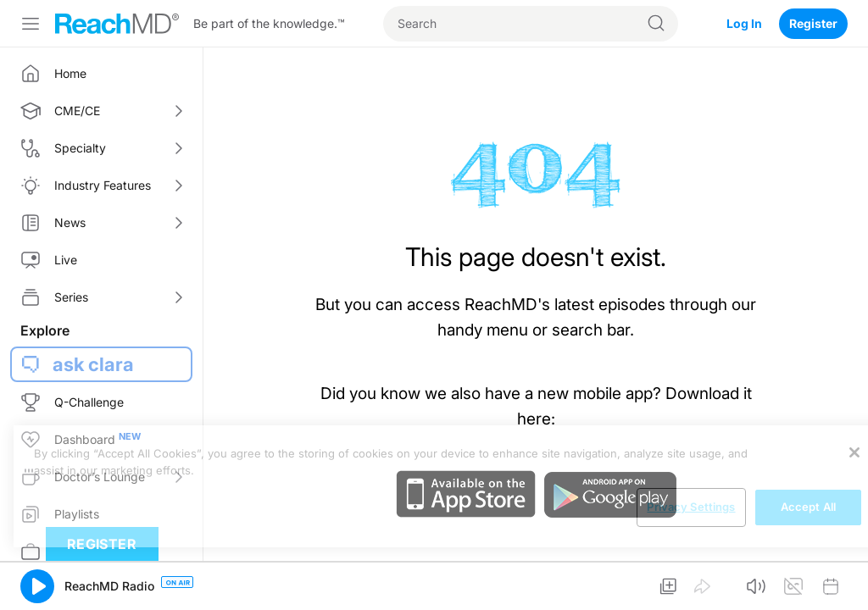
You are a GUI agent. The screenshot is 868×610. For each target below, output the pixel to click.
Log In (744, 23)
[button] (37, 586)
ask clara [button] (93, 364)
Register (813, 23)
